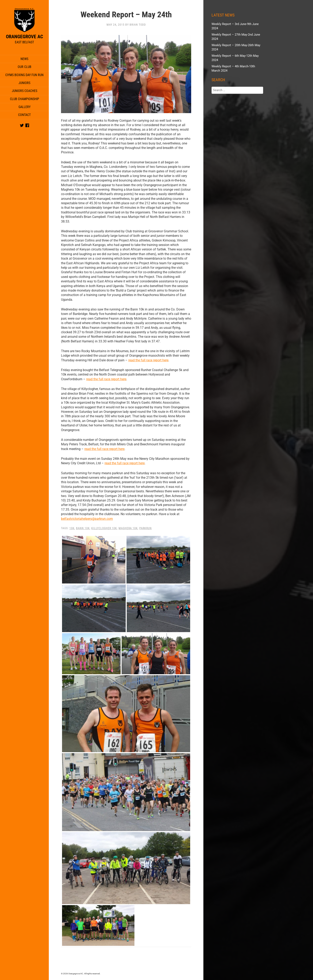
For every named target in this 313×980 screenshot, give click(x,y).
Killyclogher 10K (104, 528)
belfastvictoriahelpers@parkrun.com (87, 519)
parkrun (146, 528)
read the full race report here (148, 360)
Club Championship (25, 99)
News (24, 59)
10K (72, 528)
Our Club (25, 67)
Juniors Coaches (25, 91)
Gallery (25, 107)
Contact (24, 115)
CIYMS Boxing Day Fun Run (24, 75)
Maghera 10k (128, 528)
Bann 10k (83, 528)
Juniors (24, 83)
